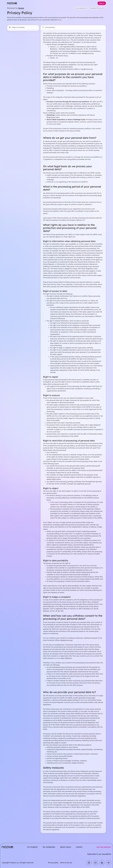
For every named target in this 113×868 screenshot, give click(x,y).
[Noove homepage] (12, 3)
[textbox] (73, 431)
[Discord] (96, 863)
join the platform (104, 847)
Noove (21, 8)
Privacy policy (53, 863)
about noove (66, 847)
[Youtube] (109, 863)
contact (79, 847)
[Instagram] (89, 863)
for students (33, 847)
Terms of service (66, 863)
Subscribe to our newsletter (99, 854)
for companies (49, 847)
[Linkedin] (102, 863)
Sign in (102, 3)
